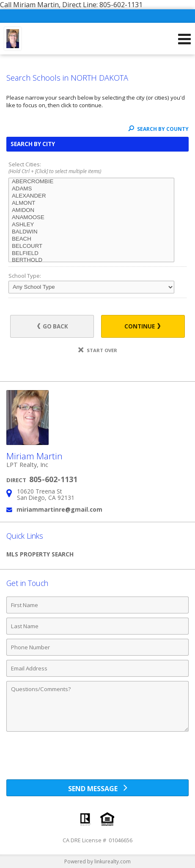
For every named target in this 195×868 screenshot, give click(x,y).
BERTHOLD (91, 260)
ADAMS (91, 189)
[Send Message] (97, 788)
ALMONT (91, 203)
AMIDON (91, 210)
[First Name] (97, 605)
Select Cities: (97, 168)
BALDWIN (91, 232)
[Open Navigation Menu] (184, 39)
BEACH (91, 239)
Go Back (53, 326)
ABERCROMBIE (91, 182)
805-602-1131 (53, 479)
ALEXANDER (91, 196)
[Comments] (97, 706)
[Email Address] (97, 668)
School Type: (25, 276)
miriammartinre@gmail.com (59, 509)
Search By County (158, 129)
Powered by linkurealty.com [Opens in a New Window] (97, 861)
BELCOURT (91, 246)
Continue (142, 326)
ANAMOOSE (91, 218)
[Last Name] (97, 626)
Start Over (98, 350)
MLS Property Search (40, 554)
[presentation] (98, 759)
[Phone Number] (97, 647)
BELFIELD (91, 254)
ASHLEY (91, 225)
